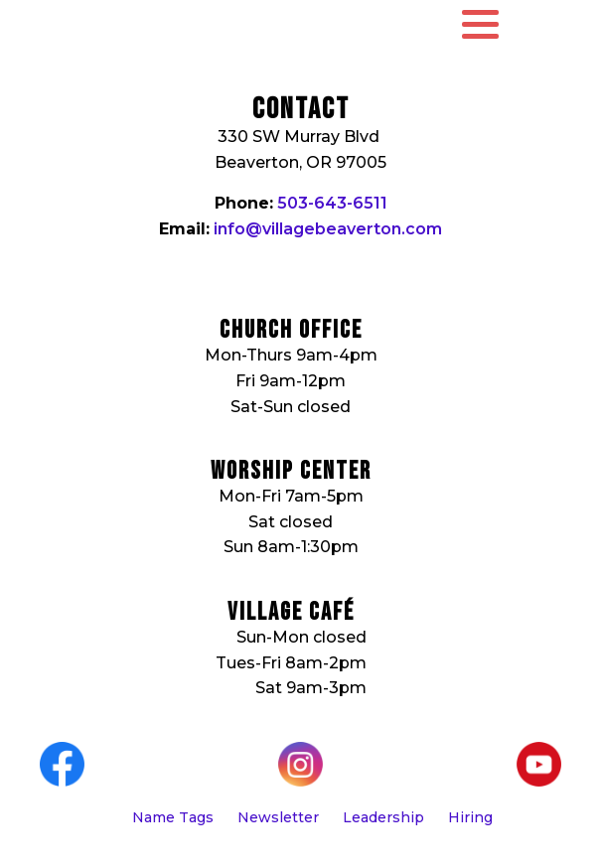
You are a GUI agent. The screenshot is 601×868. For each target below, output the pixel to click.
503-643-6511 (332, 203)
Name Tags (173, 817)
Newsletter (278, 817)
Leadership (383, 817)
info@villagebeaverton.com (328, 229)
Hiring (470, 817)
